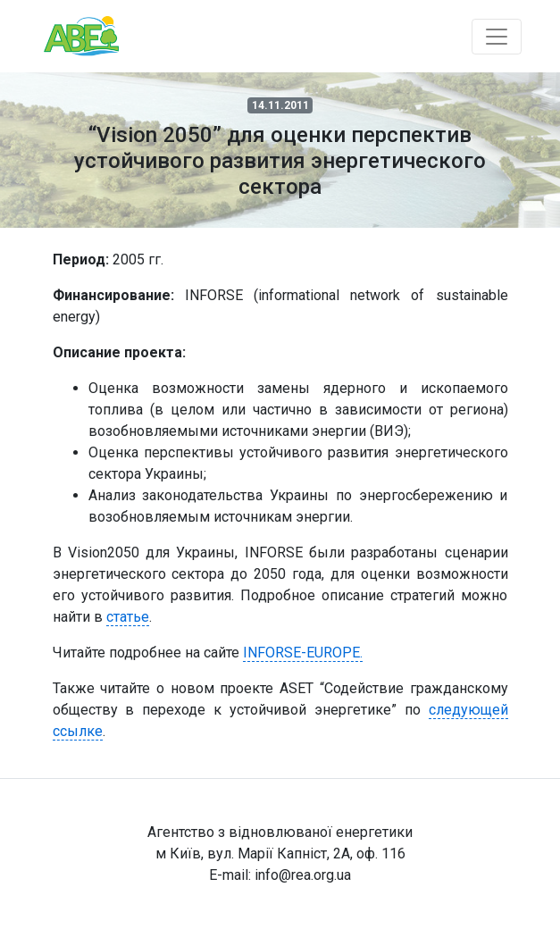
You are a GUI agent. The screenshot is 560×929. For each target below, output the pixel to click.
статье (128, 617)
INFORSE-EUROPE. (303, 653)
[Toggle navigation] (497, 37)
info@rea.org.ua (303, 875)
